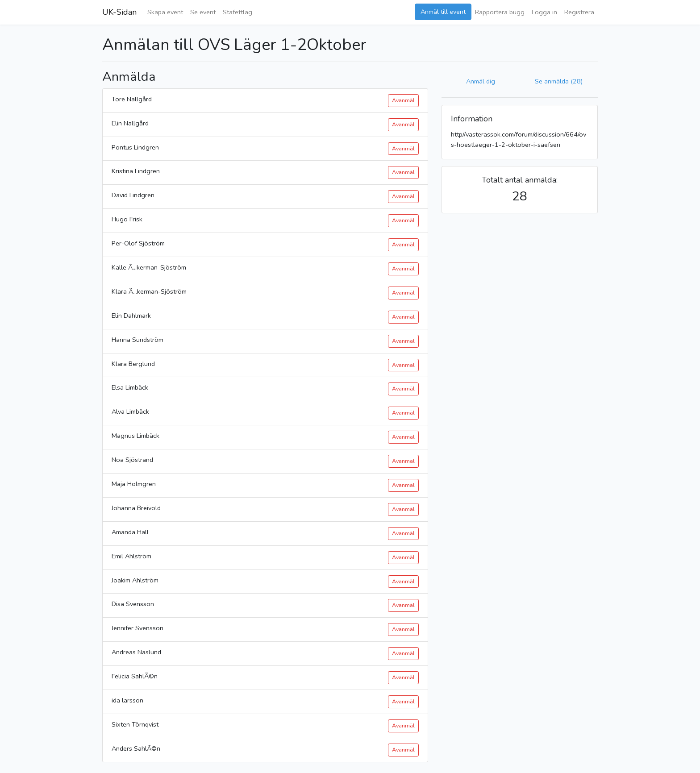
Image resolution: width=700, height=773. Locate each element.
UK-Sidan (119, 12)
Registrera (579, 12)
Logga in (544, 12)
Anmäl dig (481, 81)
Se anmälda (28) (559, 81)
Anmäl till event (443, 12)
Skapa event (165, 12)
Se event (203, 12)
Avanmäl (403, 100)
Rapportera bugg (500, 12)
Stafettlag (237, 12)
